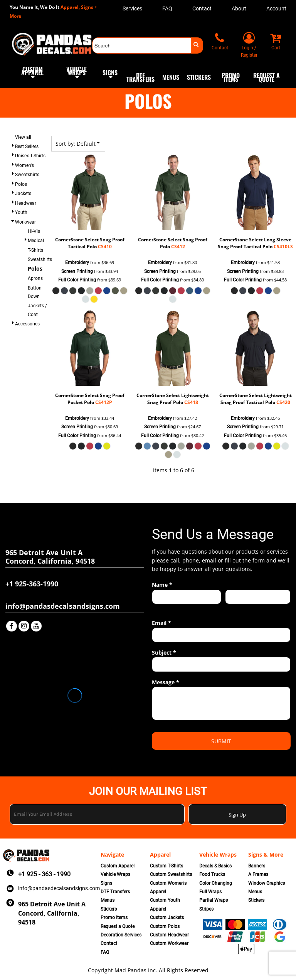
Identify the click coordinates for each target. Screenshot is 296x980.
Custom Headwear (169, 935)
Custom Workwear (169, 943)
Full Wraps (210, 892)
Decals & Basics (215, 866)
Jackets (23, 194)
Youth (21, 212)
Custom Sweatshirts (171, 874)
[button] (33, 77)
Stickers (109, 909)
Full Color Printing (77, 280)
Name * (162, 585)
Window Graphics (267, 883)
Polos (21, 184)
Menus (108, 900)
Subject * (164, 652)
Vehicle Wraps (115, 874)
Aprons (35, 278)
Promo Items (114, 918)
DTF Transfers (115, 892)
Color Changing (216, 883)
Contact (202, 8)
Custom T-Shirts (166, 866)
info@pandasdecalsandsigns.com (59, 888)
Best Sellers (27, 146)
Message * (166, 682)
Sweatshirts (27, 175)
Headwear (26, 203)
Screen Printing (77, 271)
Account (276, 8)
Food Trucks (212, 874)
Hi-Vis (34, 231)
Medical (36, 241)
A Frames (258, 874)
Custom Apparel (118, 866)
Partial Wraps (214, 900)
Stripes (206, 909)
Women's (24, 165)
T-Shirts (35, 250)
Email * (161, 623)
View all (23, 137)
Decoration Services (121, 935)
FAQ (167, 8)
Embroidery (77, 263)
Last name (236, 608)
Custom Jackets (167, 918)
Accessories (27, 324)
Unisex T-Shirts (30, 156)
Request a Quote (118, 926)
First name (163, 608)
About (239, 8)
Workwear (25, 222)
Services (132, 8)
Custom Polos (165, 926)
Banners (257, 866)
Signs (106, 883)
